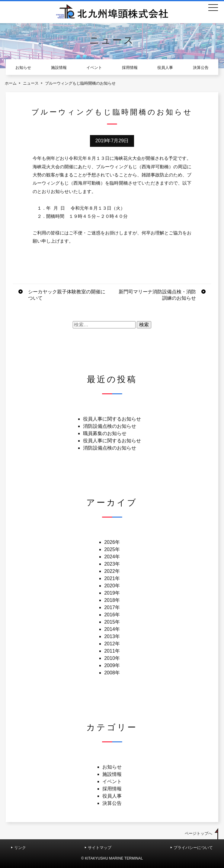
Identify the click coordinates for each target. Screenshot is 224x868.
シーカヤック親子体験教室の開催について (67, 295)
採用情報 (130, 68)
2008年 (112, 673)
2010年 (112, 658)
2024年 (112, 557)
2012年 (112, 644)
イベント (94, 68)
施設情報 (59, 68)
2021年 (112, 578)
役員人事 (165, 68)
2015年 (112, 622)
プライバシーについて (193, 848)
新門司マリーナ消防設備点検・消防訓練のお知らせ (157, 295)
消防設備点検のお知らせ (110, 426)
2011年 (112, 651)
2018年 (112, 600)
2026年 (112, 542)
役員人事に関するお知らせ (112, 419)
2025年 (112, 549)
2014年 (112, 629)
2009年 (112, 665)
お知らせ (23, 68)
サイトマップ (100, 848)
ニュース (31, 83)
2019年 (112, 593)
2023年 (112, 564)
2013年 (112, 636)
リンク (20, 848)
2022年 (112, 571)
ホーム (11, 83)
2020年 (112, 586)
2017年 (112, 607)
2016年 (112, 615)
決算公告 (201, 68)
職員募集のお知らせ (105, 433)
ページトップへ (198, 833)
